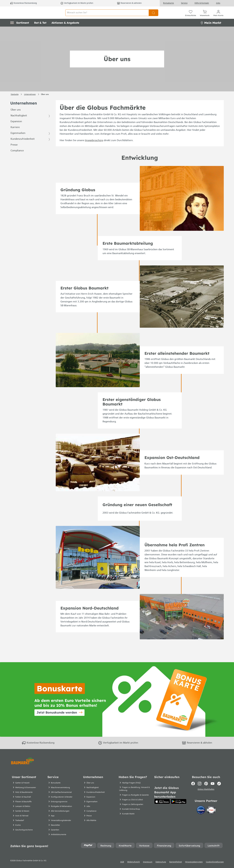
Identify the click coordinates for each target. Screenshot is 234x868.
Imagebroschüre (94, 148)
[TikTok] (219, 784)
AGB (122, 862)
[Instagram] (200, 784)
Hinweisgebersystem (194, 862)
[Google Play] (179, 801)
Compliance (17, 158)
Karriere (15, 135)
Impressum (148, 862)
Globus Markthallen (206, 790)
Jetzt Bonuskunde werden (57, 712)
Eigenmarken (18, 141)
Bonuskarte (169, 3)
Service (184, 3)
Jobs (218, 3)
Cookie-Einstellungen (215, 862)
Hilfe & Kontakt (202, 3)
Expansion (16, 129)
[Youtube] (213, 784)
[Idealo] (201, 811)
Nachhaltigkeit (19, 123)
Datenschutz (161, 862)
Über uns (16, 117)
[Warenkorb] (205, 16)
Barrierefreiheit (176, 862)
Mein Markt (211, 30)
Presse (14, 152)
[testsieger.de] (211, 811)
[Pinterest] (206, 784)
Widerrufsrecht (133, 862)
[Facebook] (193, 784)
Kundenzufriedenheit (23, 146)
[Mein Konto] (218, 16)
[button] (20, 30)
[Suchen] (153, 16)
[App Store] (162, 801)
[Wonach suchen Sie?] (107, 16)
